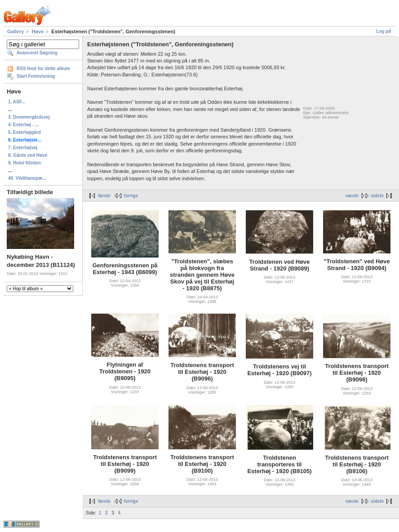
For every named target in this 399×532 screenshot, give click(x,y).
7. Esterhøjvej (23, 148)
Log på (383, 31)
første (104, 196)
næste (352, 196)
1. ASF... (17, 102)
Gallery (16, 31)
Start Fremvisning (36, 76)
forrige (131, 196)
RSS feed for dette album (43, 69)
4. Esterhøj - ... (23, 125)
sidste (377, 196)
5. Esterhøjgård (24, 132)
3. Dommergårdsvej (29, 117)
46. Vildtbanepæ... (27, 178)
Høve (38, 31)
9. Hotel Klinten (24, 163)
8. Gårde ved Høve (28, 155)
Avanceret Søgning (37, 53)
